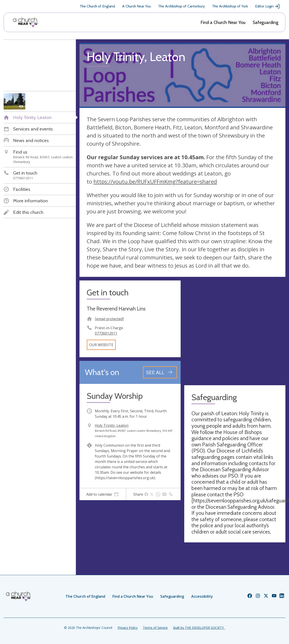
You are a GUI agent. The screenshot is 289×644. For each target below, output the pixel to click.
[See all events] (160, 372)
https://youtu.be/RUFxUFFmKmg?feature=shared (155, 181)
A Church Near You (136, 6)
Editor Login (268, 6)
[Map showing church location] (235, 331)
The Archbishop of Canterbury (181, 6)
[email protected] (109, 319)
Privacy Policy (128, 628)
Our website (101, 345)
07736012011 (106, 333)
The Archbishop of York (230, 6)
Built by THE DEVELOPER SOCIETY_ (199, 628)
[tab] (103, 494)
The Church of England (97, 6)
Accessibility (202, 596)
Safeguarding (266, 22)
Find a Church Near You (223, 22)
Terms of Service (155, 628)
